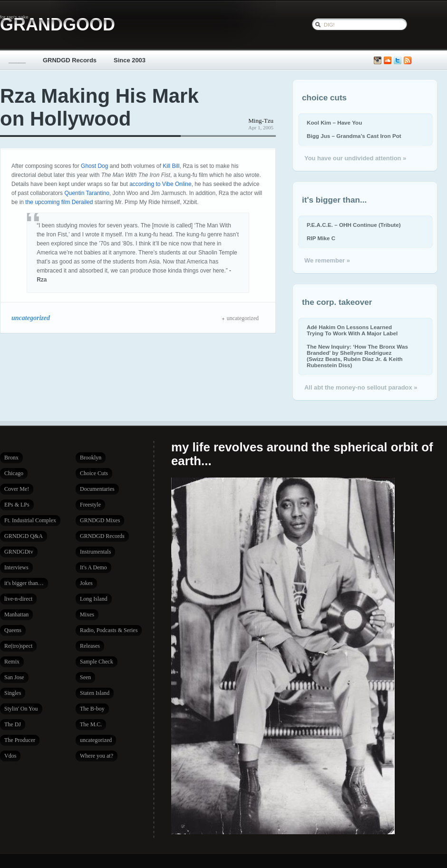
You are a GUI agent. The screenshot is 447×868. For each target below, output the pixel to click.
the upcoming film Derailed (59, 202)
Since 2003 (130, 60)
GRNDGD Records (70, 60)
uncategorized (31, 318)
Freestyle (90, 505)
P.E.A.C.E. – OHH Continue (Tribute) (354, 225)
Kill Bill (171, 166)
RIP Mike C (321, 238)
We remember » (327, 260)
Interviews (16, 567)
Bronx (11, 458)
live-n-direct (18, 599)
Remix (12, 662)
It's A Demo (93, 567)
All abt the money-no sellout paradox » (361, 387)
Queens (13, 630)
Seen (85, 677)
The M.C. (91, 724)
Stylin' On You (21, 709)
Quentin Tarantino (87, 193)
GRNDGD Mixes (100, 520)
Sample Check (97, 662)
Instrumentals (95, 552)
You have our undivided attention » (355, 158)
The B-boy (92, 709)
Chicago (14, 473)
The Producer (20, 740)
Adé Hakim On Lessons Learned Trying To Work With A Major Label (352, 330)
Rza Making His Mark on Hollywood (99, 107)
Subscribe (408, 61)
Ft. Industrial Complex (30, 520)
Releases (90, 646)
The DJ (13, 724)
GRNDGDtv (19, 552)
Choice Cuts (94, 473)
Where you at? (97, 756)
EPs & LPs (17, 505)
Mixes (87, 614)
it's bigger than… (24, 583)
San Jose (14, 677)
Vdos (10, 756)
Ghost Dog (94, 166)
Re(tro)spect (18, 646)
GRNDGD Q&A (24, 536)
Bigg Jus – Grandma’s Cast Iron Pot (354, 136)
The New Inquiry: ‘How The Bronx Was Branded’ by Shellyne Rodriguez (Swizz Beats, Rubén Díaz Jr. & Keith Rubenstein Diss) (357, 356)
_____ (17, 60)
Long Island (94, 599)
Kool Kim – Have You (334, 122)
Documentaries (97, 489)
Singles (13, 693)
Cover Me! (17, 489)
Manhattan (16, 614)
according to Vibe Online (160, 184)
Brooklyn (91, 458)
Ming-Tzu (261, 121)
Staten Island (95, 693)
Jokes (86, 583)
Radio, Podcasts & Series (109, 630)
